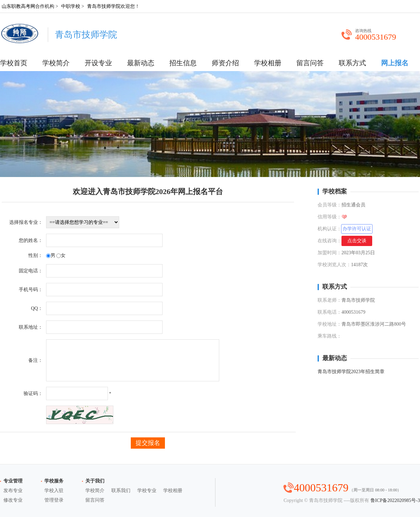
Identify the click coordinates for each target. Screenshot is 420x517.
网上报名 (395, 63)
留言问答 (310, 63)
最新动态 (141, 63)
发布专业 (13, 491)
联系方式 (352, 63)
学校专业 (147, 491)
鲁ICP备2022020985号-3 (395, 500)
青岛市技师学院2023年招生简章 (351, 372)
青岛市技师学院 (104, 6)
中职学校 (71, 6)
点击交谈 (357, 241)
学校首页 (14, 63)
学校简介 (56, 63)
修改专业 (13, 500)
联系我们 (121, 491)
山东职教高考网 (18, 6)
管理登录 (54, 500)
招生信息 (183, 63)
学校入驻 (54, 491)
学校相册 (268, 63)
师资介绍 (225, 63)
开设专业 (98, 63)
